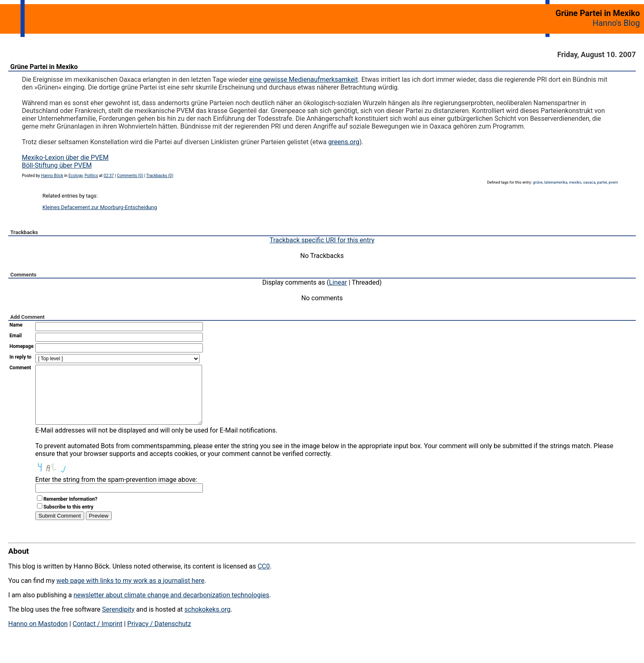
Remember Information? (70, 511)
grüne (538, 182)
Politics (91, 176)
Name (16, 325)
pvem (613, 182)
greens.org (344, 142)
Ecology (76, 176)
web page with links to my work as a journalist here (130, 593)
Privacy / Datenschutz (159, 636)
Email (16, 336)
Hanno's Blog (616, 23)
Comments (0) (130, 176)
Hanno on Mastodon (38, 636)
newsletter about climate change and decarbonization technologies (171, 607)
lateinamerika (556, 182)
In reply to (21, 357)
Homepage (22, 346)
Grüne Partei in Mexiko (44, 67)
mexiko (575, 182)
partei (602, 182)
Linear (338, 282)
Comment (20, 368)
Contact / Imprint (98, 636)
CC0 (264, 579)
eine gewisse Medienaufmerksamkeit (304, 79)
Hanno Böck (52, 176)
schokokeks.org (207, 622)
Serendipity (118, 622)
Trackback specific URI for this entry (322, 240)
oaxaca (589, 182)
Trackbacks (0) (160, 176)
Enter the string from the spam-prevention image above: (116, 492)
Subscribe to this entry (69, 519)
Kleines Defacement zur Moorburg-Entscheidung (100, 207)
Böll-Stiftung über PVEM (57, 165)
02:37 (109, 176)
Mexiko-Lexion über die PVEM (65, 158)
